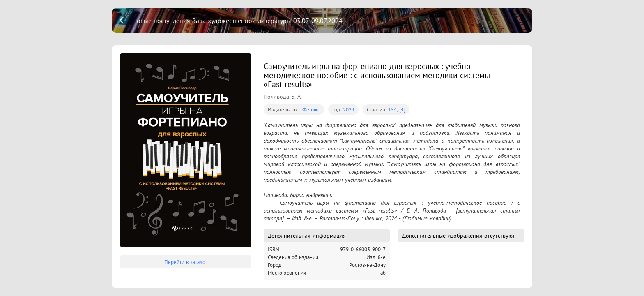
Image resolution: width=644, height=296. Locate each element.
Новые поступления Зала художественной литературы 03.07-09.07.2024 (237, 21)
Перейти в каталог (186, 262)
